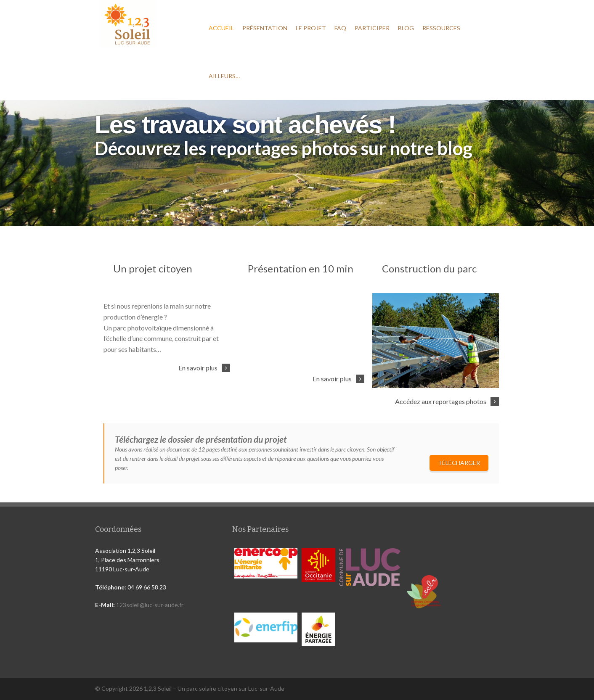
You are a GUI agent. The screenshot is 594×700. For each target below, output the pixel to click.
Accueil (221, 28)
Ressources (441, 28)
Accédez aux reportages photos (441, 401)
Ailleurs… (224, 76)
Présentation (265, 28)
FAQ (340, 28)
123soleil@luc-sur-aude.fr (150, 605)
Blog (406, 28)
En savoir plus (198, 368)
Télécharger (459, 463)
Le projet (311, 28)
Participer (372, 28)
